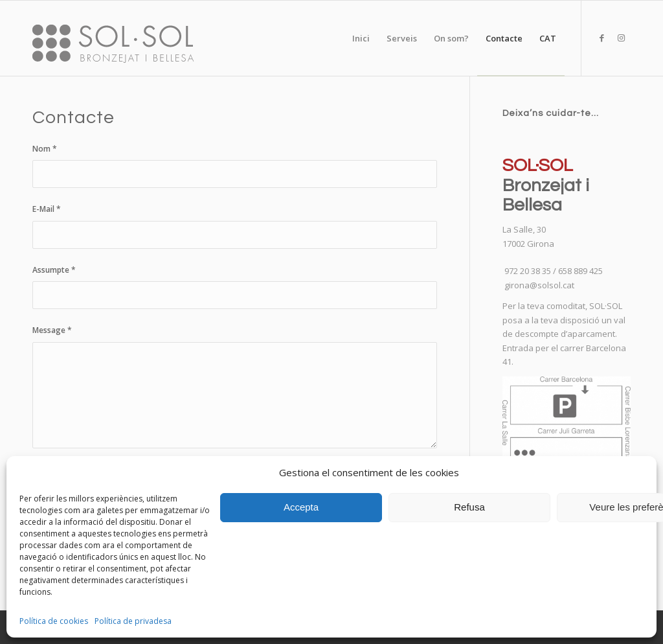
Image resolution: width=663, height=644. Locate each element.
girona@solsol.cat (539, 285)
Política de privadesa (133, 621)
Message (52, 330)
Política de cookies (54, 621)
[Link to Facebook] (601, 38)
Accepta (301, 507)
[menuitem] (361, 38)
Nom (45, 149)
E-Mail (47, 209)
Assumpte (54, 270)
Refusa (469, 507)
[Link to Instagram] (621, 38)
